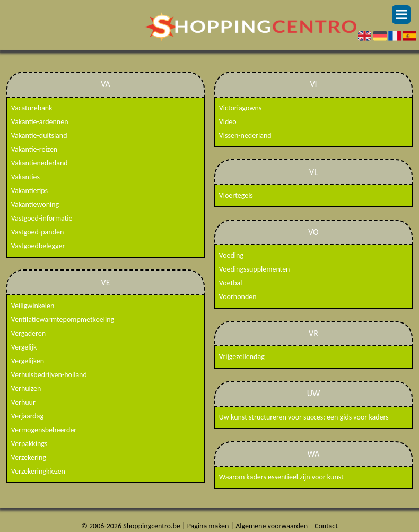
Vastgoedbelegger (38, 246)
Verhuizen (26, 389)
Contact (326, 526)
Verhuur (23, 402)
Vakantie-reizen (34, 149)
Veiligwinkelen (33, 306)
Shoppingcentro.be (152, 526)
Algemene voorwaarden (272, 526)
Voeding (231, 255)
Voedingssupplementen (255, 269)
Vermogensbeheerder (44, 430)
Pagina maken (208, 526)
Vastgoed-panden (37, 232)
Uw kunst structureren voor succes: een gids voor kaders (304, 417)
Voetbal (231, 283)
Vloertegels (236, 195)
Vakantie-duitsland (39, 136)
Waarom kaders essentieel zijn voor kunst (281, 477)
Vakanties (25, 177)
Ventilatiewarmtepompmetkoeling (63, 320)
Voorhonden (238, 297)
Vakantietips (29, 191)
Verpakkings (29, 444)
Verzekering (29, 457)
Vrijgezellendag (242, 357)
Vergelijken (28, 361)
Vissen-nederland (245, 136)
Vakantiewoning (35, 204)
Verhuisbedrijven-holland (49, 375)
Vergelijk (24, 347)
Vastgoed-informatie (42, 218)
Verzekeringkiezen (38, 471)
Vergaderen (28, 333)
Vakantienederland (40, 163)
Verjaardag (27, 416)
